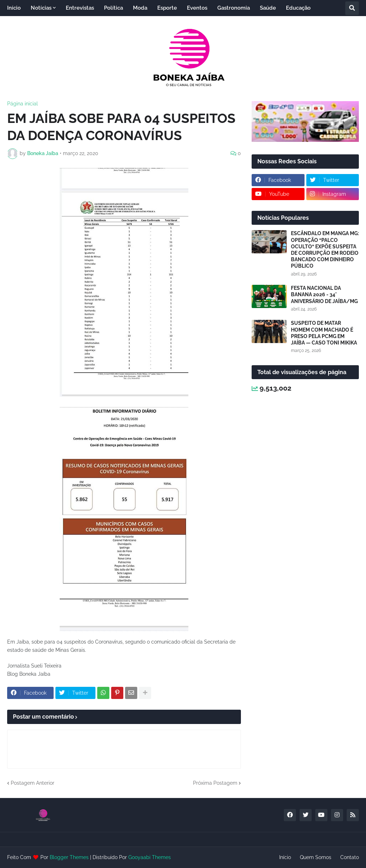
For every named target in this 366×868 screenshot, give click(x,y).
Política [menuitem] (113, 8)
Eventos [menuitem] (197, 8)
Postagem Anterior (33, 783)
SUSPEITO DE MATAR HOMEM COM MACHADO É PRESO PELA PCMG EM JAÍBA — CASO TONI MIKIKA (324, 333)
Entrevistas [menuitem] (80, 8)
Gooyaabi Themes (150, 857)
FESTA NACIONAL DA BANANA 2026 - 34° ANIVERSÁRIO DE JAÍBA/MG (324, 294)
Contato (350, 857)
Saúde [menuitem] (268, 8)
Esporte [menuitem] (167, 8)
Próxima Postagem (215, 783)
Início (285, 857)
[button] (352, 8)
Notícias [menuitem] (41, 8)
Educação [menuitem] (298, 8)
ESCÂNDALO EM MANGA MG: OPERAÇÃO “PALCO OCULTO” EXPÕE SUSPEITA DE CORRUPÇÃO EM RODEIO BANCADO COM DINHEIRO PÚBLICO (325, 250)
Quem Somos (316, 857)
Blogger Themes (69, 857)
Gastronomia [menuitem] (234, 8)
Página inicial (23, 104)
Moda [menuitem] (140, 8)
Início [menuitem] (14, 8)
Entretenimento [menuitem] (33, 24)
